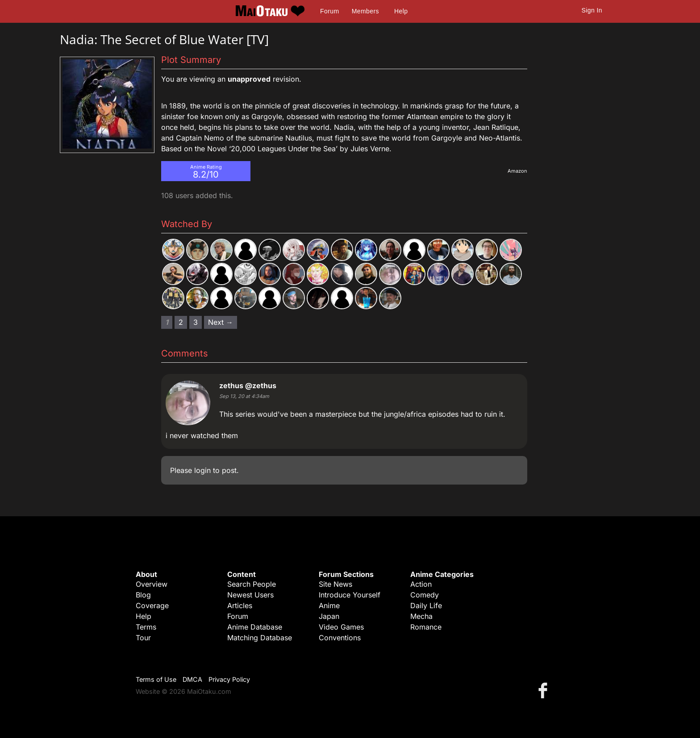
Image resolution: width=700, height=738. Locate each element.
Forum (329, 11)
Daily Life (426, 605)
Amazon (517, 171)
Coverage (152, 605)
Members (365, 11)
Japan (329, 616)
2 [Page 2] (181, 322)
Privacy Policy (229, 679)
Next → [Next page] (221, 322)
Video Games (341, 627)
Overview (152, 584)
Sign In (592, 10)
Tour (143, 638)
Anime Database (255, 627)
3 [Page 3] (196, 322)
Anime (329, 605)
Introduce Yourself (350, 595)
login (202, 470)
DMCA (192, 679)
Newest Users (250, 595)
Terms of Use (156, 679)
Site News (335, 584)
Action (421, 584)
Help (401, 11)
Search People (252, 584)
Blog (143, 595)
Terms (146, 627)
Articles (240, 605)
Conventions (340, 638)
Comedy (425, 595)
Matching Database (260, 638)
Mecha (421, 616)
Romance (426, 627)
